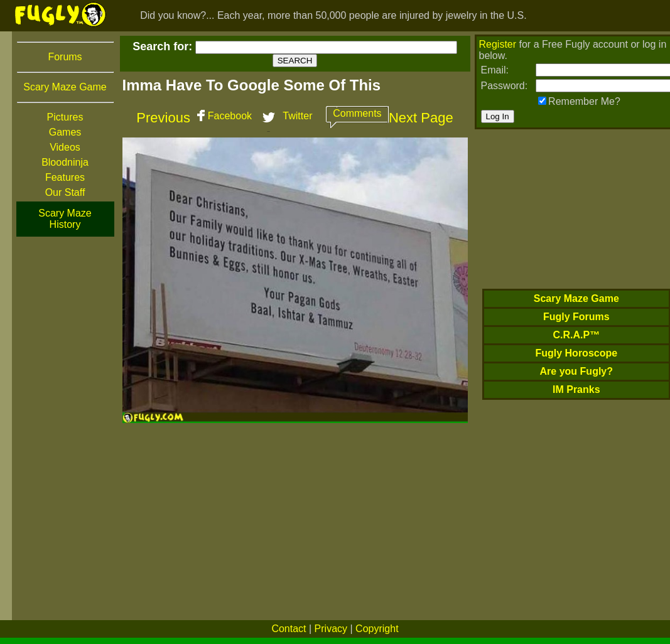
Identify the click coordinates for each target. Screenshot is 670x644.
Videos (65, 147)
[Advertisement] (65, 426)
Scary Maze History (65, 219)
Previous (163, 118)
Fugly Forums (576, 317)
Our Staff (65, 192)
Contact (289, 629)
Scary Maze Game (65, 87)
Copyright (377, 629)
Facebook (230, 116)
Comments (357, 113)
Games (65, 132)
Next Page (421, 118)
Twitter (297, 116)
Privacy (331, 629)
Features (65, 177)
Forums (65, 57)
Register (498, 44)
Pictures (65, 117)
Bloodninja (65, 162)
